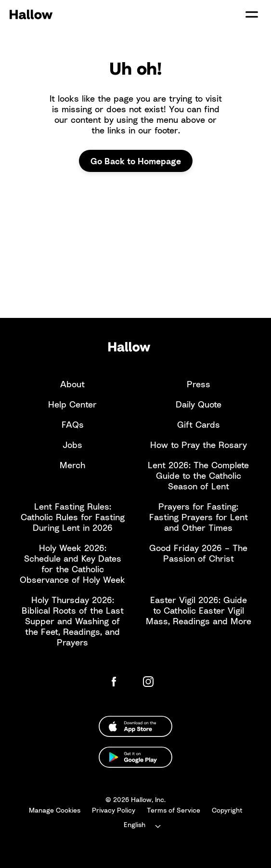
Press (199, 384)
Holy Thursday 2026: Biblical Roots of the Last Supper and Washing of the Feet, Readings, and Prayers (73, 621)
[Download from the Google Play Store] (135, 757)
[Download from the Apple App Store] (135, 726)
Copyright (227, 810)
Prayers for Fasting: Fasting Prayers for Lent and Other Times (199, 517)
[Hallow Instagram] (150, 682)
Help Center (72, 404)
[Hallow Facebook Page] (121, 682)
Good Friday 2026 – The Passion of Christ (198, 553)
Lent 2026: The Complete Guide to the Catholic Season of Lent (198, 475)
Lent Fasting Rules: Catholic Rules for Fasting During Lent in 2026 (73, 517)
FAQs (73, 424)
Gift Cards (199, 424)
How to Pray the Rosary (199, 445)
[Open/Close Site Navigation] (252, 14)
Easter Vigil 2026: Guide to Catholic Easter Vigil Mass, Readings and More (199, 610)
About (72, 384)
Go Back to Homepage (136, 161)
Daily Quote (199, 404)
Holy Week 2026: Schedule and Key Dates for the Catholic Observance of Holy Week (72, 564)
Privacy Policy (114, 810)
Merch (72, 465)
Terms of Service (174, 810)
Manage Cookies (55, 810)
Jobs (72, 445)
